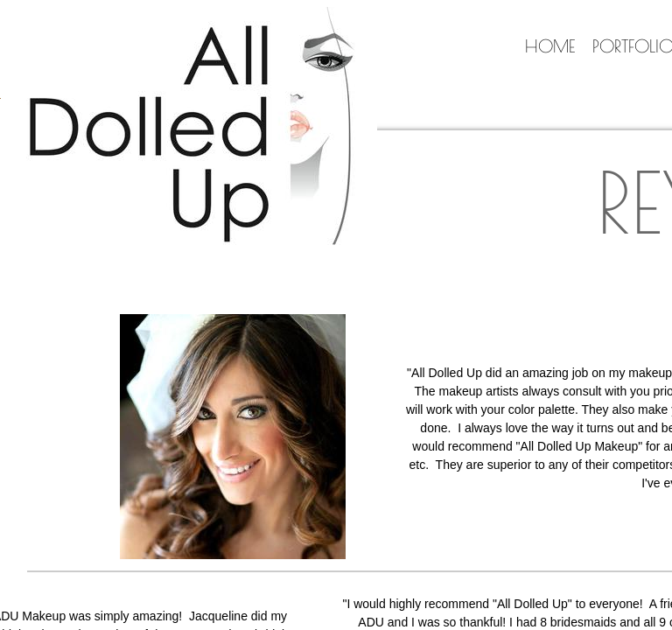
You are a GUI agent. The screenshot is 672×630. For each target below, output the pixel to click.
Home (550, 46)
